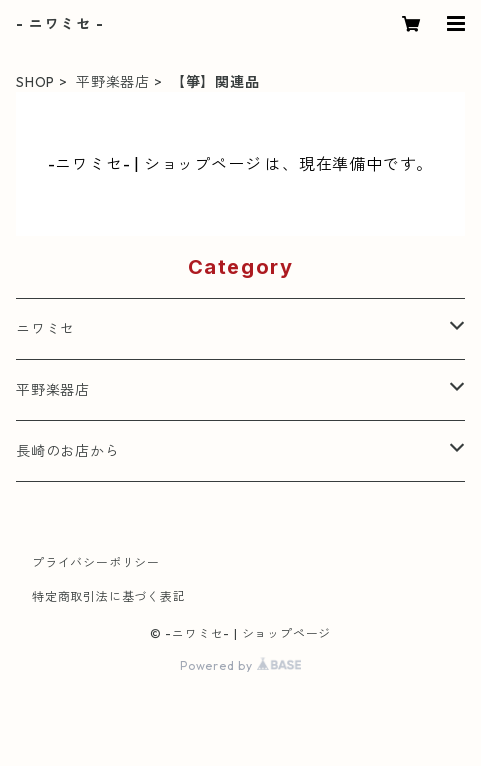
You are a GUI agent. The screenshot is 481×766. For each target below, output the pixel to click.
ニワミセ (45, 329)
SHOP (35, 82)
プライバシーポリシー (96, 562)
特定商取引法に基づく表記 (109, 596)
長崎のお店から (68, 451)
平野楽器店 (113, 82)
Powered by (240, 665)
